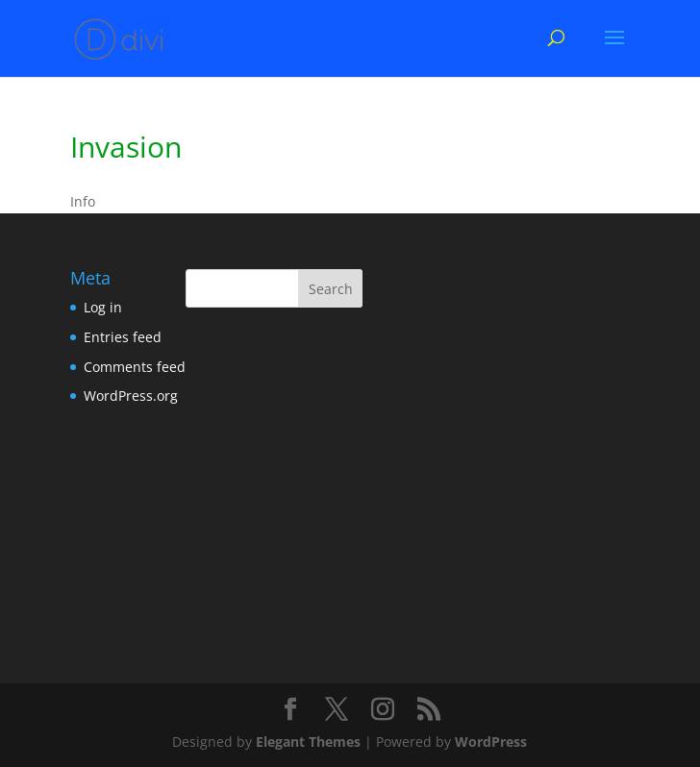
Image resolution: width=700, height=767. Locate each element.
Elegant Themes (308, 742)
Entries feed (123, 337)
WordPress (491, 742)
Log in (103, 307)
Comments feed (135, 367)
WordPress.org (131, 396)
